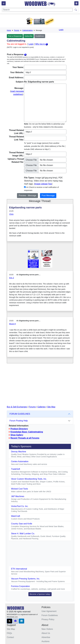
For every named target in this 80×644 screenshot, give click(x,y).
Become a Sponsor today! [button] (40, 594)
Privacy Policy (48, 619)
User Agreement (49, 611)
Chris (11, 214)
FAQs (9, 633)
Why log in (42, 44)
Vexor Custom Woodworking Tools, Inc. (29, 479)
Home (9, 30)
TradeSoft (16, 469)
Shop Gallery (17, 435)
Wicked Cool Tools (19, 489)
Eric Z (12, 278)
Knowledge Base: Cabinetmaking (27, 432)
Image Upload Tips (43, 184)
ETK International (19, 569)
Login (61, 30)
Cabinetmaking (28, 30)
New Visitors (47, 629)
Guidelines (40, 36)
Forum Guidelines (50, 615)
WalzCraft (16, 516)
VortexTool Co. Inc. (20, 506)
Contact (10, 637)
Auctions (45, 641)
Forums (17, 30)
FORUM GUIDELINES (20, 414)
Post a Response (15, 36)
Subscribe (29, 36)
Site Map (51, 407)
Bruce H (13, 324)
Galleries (41, 407)
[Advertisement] (40, 386)
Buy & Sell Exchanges (17, 407)
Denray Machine (19, 452)
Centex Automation (20, 461)
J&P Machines (18, 496)
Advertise (46, 637)
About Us (46, 633)
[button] (10, 621)
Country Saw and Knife (22, 524)
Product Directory (19, 429)
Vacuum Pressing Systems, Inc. (26, 579)
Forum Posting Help (19, 421)
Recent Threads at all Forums (25, 438)
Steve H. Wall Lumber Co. (23, 534)
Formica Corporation (20, 586)
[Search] (37, 10)
